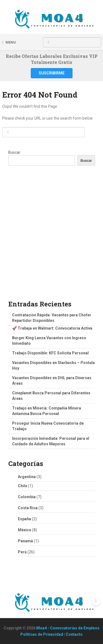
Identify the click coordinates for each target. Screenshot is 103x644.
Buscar (14, 152)
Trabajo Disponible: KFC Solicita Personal (50, 353)
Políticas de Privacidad (42, 634)
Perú (22, 552)
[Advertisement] (51, 238)
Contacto (74, 634)
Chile (23, 486)
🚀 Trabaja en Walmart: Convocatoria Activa (52, 328)
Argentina (27, 477)
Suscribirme (52, 73)
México (25, 530)
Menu (11, 42)
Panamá (25, 541)
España (24, 519)
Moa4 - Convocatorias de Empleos (68, 628)
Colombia (27, 497)
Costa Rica (28, 508)
